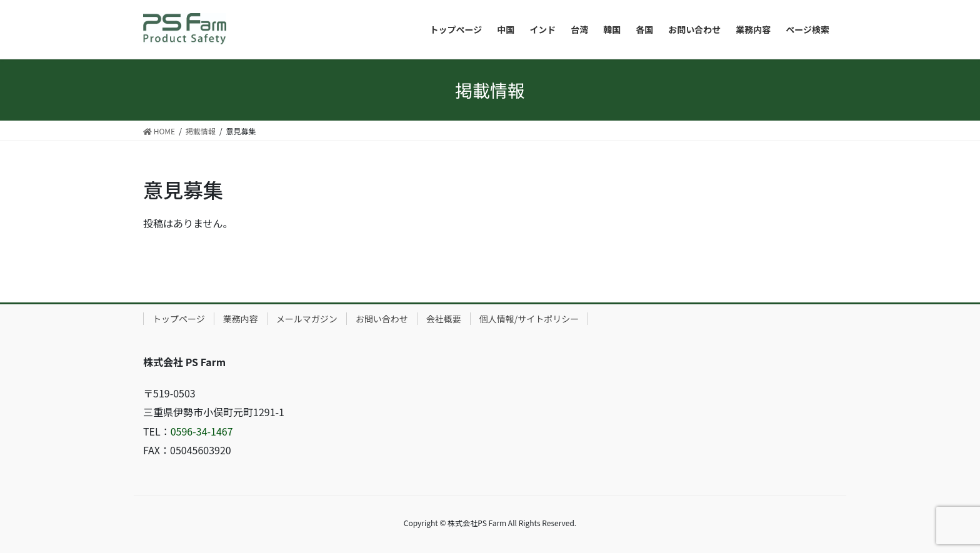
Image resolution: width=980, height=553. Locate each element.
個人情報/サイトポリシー (529, 319)
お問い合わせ (382, 319)
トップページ (179, 319)
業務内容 (241, 319)
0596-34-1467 (202, 431)
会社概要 (444, 319)
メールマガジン (307, 319)
